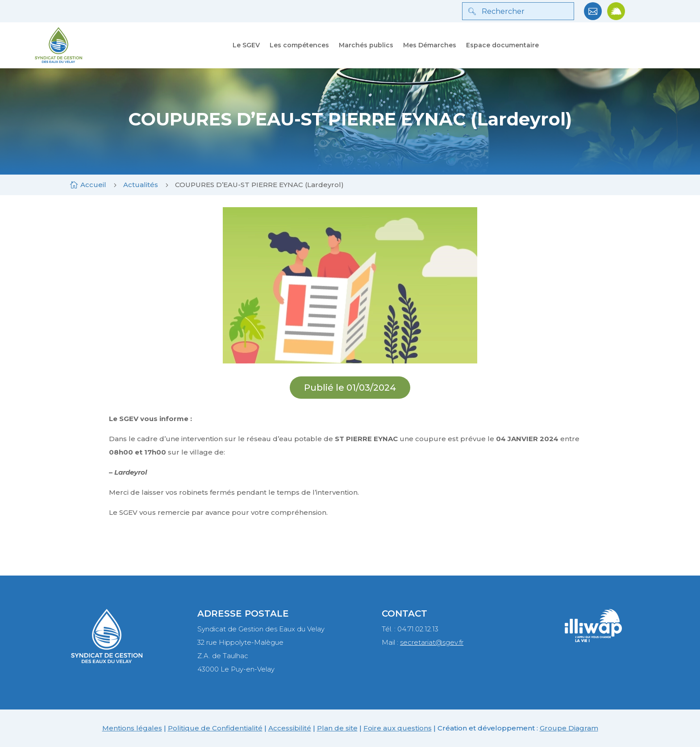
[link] (593, 18)
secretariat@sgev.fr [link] (432, 642)
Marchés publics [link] (366, 45)
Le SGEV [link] (246, 45)
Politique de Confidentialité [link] (215, 728)
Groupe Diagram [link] (569, 728)
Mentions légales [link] (132, 728)
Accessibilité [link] (290, 728)
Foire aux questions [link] (398, 728)
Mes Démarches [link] (430, 45)
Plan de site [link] (337, 728)
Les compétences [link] (299, 45)
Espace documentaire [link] (502, 45)
